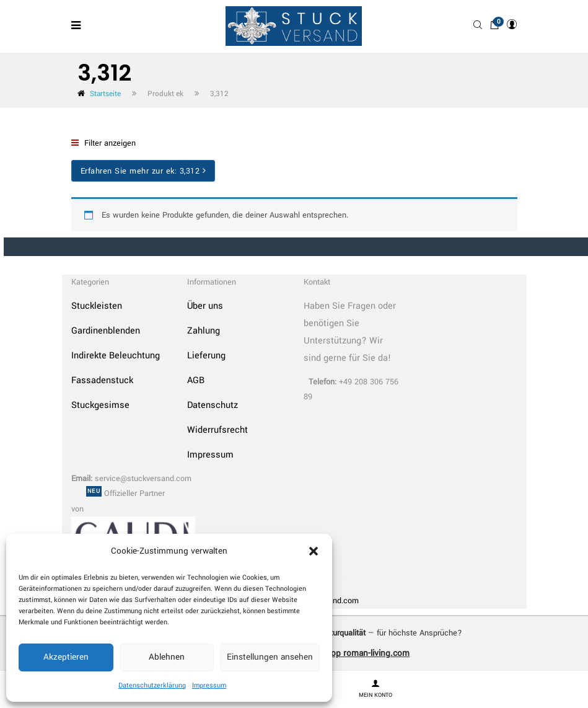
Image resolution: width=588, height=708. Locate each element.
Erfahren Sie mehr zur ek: (143, 171)
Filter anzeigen (103, 143)
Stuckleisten (97, 306)
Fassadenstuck (102, 380)
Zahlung (204, 331)
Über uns (205, 306)
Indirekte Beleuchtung (116, 356)
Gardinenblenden (106, 331)
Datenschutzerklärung (152, 685)
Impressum (209, 685)
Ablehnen (167, 657)
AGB (196, 380)
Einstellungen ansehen (270, 657)
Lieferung (206, 356)
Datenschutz (213, 405)
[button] (314, 551)
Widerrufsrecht (217, 430)
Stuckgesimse (100, 405)
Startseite (105, 94)
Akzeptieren (66, 657)
